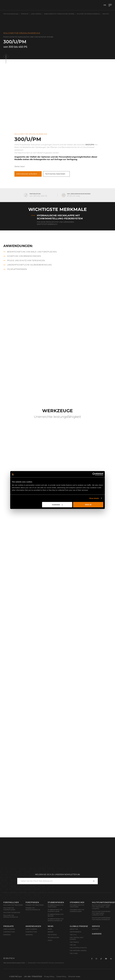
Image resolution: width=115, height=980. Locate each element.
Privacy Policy (49, 977)
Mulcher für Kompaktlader (9, 909)
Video (50, 940)
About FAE (74, 929)
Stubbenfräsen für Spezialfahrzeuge (56, 920)
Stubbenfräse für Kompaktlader (55, 911)
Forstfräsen (32, 902)
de (105, 5)
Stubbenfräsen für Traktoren (56, 906)
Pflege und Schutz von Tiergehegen (26, 261)
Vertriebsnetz (76, 932)
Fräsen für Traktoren (35, 905)
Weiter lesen (20, 167)
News (51, 926)
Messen (51, 932)
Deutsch (9, 958)
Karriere (97, 934)
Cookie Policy (61, 977)
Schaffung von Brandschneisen (24, 256)
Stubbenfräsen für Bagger (56, 915)
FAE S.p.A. (73, 935)
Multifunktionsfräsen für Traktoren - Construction (101, 913)
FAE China (74, 953)
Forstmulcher (11, 902)
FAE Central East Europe (11, 14)
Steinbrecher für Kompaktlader (77, 911)
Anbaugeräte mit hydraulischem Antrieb (59, 14)
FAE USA (73, 945)
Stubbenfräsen (56, 902)
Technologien (53, 938)
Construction (9, 932)
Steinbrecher (77, 902)
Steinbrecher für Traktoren (77, 906)
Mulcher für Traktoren (13, 905)
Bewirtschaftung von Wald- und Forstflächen (32, 252)
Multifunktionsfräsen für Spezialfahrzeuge (101, 919)
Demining (7, 935)
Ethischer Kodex (74, 977)
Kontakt (95, 929)
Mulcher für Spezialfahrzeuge (88, 14)
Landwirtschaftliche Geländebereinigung (29, 265)
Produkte (25, 14)
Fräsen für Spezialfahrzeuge (33, 909)
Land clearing (36, 14)
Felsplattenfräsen (17, 269)
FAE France (74, 942)
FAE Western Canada (78, 951)
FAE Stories (52, 935)
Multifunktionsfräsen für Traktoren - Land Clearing (101, 907)
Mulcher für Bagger (12, 913)
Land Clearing (31, 929)
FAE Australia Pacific (78, 948)
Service (96, 926)
